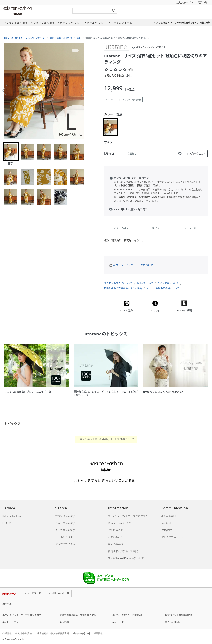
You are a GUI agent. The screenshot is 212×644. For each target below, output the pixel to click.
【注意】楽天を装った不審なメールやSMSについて (106, 439)
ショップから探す (65, 523)
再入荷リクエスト (196, 154)
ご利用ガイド (116, 530)
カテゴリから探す (65, 530)
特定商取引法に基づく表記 (123, 551)
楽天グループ (183, 2)
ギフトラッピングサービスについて (133, 265)
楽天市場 (202, 2)
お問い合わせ (116, 537)
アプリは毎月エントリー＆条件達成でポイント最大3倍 (182, 23)
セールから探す (64, 537)
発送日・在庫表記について (118, 283)
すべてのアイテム (65, 544)
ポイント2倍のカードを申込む (128, 615)
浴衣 (79, 38)
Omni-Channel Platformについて (126, 558)
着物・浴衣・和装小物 (61, 38)
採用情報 (98, 633)
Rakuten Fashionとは (120, 523)
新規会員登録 (168, 516)
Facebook (166, 523)
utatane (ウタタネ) (36, 38)
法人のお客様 (116, 544)
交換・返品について (168, 283)
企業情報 (7, 633)
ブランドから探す (65, 516)
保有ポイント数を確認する (179, 615)
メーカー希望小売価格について (163, 288)
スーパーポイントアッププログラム (128, 516)
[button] (5, 91)
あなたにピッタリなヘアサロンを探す (22, 615)
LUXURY (7, 523)
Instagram (166, 530)
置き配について (145, 283)
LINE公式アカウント (172, 537)
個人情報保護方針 (24, 633)
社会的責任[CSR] (81, 633)
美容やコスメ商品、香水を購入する (78, 615)
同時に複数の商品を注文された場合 (123, 288)
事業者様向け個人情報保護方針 (53, 633)
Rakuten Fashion (35, 11)
